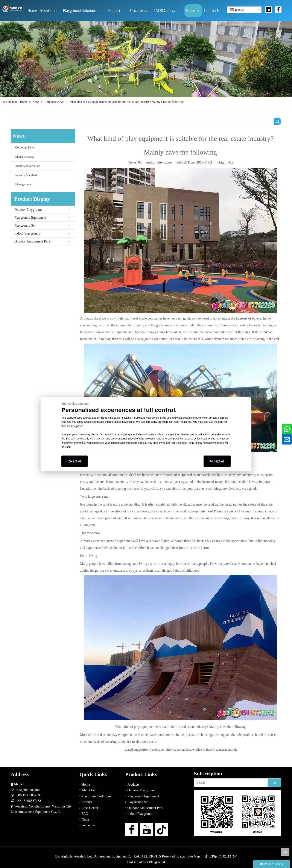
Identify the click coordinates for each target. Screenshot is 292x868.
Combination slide (160, 750)
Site (231, 163)
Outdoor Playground (28, 210)
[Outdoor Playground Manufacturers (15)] (146, 59)
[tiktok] (162, 829)
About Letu (89, 790)
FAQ (85, 814)
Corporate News (25, 148)
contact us (88, 825)
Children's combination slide (220, 750)
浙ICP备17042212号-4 (221, 856)
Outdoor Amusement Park (32, 241)
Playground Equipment (30, 217)
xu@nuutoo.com (28, 790)
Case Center (90, 808)
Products (133, 784)
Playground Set (25, 225)
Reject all (75, 461)
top (285, 852)
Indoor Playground (27, 233)
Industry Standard (26, 175)
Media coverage (25, 157)
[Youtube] (147, 829)
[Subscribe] (274, 783)
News (85, 819)
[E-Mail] (230, 783)
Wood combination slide (187, 750)
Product (87, 802)
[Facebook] (132, 829)
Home (86, 784)
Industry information (28, 166)
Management (23, 184)
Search (277, 121)
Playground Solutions (96, 796)
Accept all (217, 461)
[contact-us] (238, 813)
